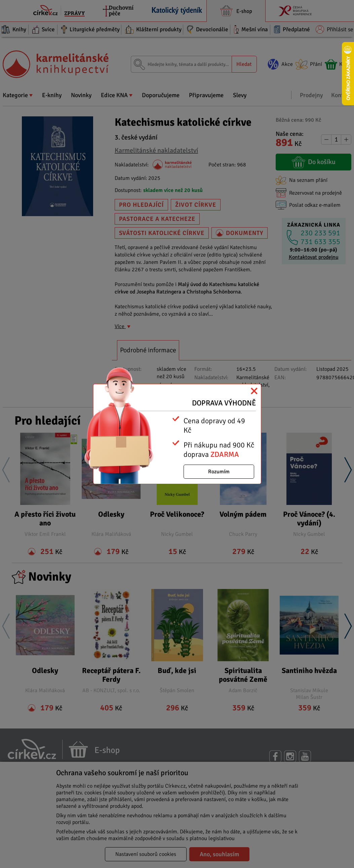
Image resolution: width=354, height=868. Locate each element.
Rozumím (219, 472)
